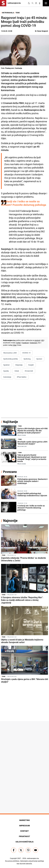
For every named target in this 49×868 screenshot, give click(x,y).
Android (37, 340)
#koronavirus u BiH (10, 353)
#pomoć (39, 359)
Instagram (34, 343)
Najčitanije (10, 422)
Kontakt (25, 831)
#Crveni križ (29, 371)
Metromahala (8, 13)
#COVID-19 (26, 353)
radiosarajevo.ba (33, 858)
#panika (6, 371)
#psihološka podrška (11, 359)
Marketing (25, 820)
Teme (18, 13)
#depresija (19, 365)
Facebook (25, 343)
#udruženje (7, 377)
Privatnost (24, 836)
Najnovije (10, 521)
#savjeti (31, 365)
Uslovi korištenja (24, 842)
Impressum (24, 826)
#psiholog (27, 359)
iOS (42, 340)
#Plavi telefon (22, 377)
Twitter (18, 343)
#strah (17, 371)
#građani (6, 365)
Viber (15, 345)
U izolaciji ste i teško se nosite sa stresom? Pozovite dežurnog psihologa (24, 203)
